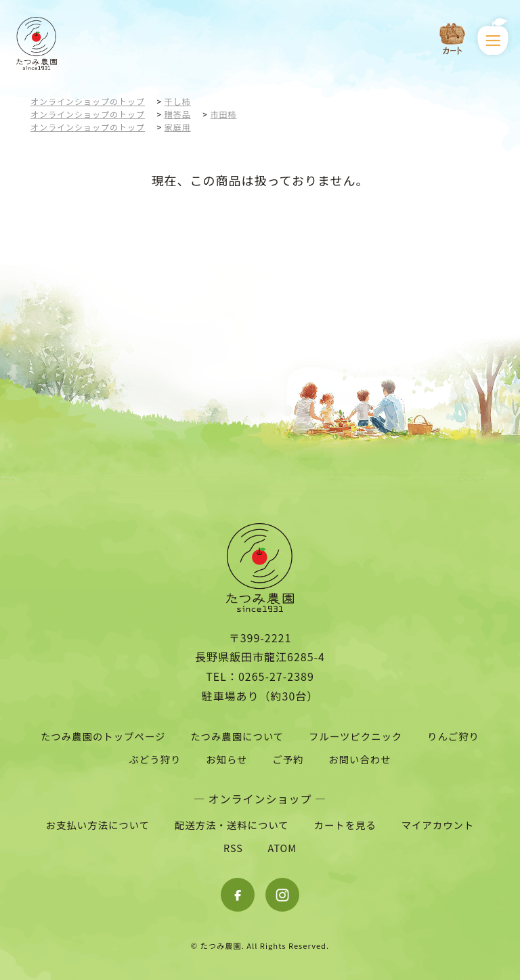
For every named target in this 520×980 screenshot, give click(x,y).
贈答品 (178, 114)
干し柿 (178, 101)
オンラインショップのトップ (88, 101)
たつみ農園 (221, 945)
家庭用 (178, 127)
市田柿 (224, 114)
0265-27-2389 (276, 676)
